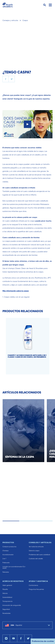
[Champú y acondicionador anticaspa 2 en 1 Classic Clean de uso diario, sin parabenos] (30, 346)
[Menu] (50, 5)
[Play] (28, 124)
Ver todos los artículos (36, 547)
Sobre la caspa (34, 551)
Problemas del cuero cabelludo (39, 555)
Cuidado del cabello (36, 559)
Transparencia (7, 601)
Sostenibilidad (7, 597)
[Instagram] (6, 638)
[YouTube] (14, 638)
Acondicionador (8, 555)
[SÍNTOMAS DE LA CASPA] (26, 431)
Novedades (6, 613)
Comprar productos (9, 547)
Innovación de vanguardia (12, 605)
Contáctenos (33, 585)
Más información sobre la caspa (16, 291)
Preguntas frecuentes (36, 589)
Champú (6, 551)
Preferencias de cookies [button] (43, 641)
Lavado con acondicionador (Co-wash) (14, 567)
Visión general (7, 585)
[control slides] (29, 521)
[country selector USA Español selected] (27, 625)
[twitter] (12, 79)
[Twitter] (28, 638)
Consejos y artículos (10, 20)
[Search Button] (45, 5)
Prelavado (6, 563)
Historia (5, 593)
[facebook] (6, 79)
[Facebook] (21, 638)
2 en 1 (4, 559)
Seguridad (6, 609)
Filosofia (5, 589)
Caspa (25, 20)
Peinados (6, 572)
